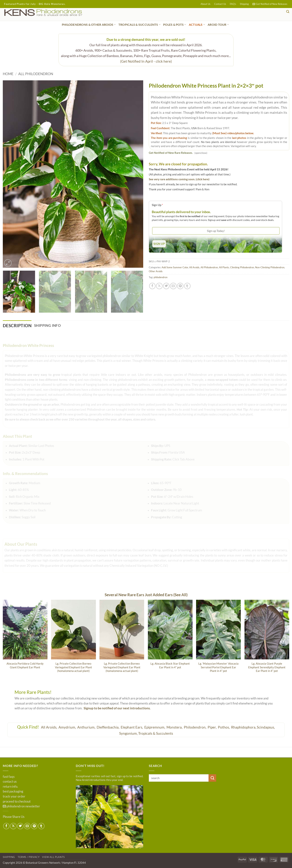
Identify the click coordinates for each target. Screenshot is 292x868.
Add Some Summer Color (175, 267)
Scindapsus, (266, 728)
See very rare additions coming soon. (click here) (179, 179)
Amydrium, (68, 728)
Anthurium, (87, 728)
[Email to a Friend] (173, 286)
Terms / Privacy (29, 857)
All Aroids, (49, 728)
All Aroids (194, 267)
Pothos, (224, 728)
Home (8, 74)
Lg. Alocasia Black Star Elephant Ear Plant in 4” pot (170, 666)
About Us (205, 4)
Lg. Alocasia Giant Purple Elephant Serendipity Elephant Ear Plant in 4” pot (267, 667)
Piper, (212, 728)
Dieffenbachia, (108, 728)
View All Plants (53, 857)
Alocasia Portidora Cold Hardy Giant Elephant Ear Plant (25, 666)
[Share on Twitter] (166, 286)
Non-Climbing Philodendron (270, 267)
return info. (10, 787)
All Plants (224, 267)
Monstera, (175, 728)
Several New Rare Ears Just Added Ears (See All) (146, 595)
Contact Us (220, 4)
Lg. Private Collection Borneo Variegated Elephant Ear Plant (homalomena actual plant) (73, 667)
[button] (270, 4)
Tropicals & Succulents (156, 733)
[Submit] (212, 778)
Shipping (244, 4)
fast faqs (9, 777)
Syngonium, (128, 733)
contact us (10, 782)
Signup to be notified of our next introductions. (117, 709)
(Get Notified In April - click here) (146, 61)
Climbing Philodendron (242, 267)
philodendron (161, 277)
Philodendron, (195, 728)
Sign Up (157, 205)
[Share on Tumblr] (187, 286)
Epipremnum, (155, 728)
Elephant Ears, (132, 728)
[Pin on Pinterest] (180, 286)
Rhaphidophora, (244, 728)
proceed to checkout (17, 802)
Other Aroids (156, 271)
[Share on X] (159, 286)
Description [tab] (18, 326)
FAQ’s (233, 4)
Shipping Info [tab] (50, 325)
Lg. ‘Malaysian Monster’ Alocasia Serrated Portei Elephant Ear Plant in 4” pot (218, 667)
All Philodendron (36, 74)
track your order (14, 797)
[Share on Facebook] (152, 286)
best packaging (13, 792)
